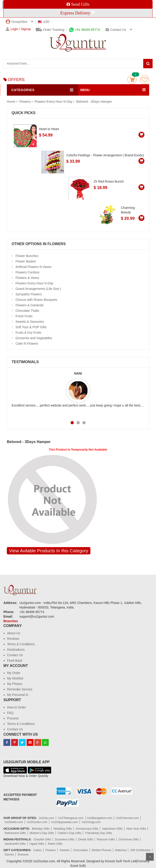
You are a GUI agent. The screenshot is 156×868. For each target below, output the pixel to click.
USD (44, 22)
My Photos (15, 684)
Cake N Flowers (27, 344)
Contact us (116, 30)
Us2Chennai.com (128, 818)
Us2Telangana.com (71, 818)
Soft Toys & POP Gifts (31, 327)
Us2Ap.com (47, 818)
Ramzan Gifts (106, 839)
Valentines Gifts (112, 829)
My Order (14, 673)
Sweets (65, 850)
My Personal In (18, 695)
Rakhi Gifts (55, 844)
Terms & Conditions (21, 644)
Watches (121, 850)
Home (11, 102)
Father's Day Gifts (70, 833)
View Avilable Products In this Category (49, 551)
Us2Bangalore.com (100, 818)
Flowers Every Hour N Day (54, 102)
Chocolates (81, 850)
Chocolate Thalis (27, 311)
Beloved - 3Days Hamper (94, 102)
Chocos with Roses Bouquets (36, 300)
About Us (14, 633)
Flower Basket (26, 261)
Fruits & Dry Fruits (28, 333)
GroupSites (17, 22)
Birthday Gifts (41, 829)
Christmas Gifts (129, 839)
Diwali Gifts (86, 839)
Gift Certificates (140, 850)
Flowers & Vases (27, 278)
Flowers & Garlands (29, 305)
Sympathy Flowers (29, 294)
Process (13, 718)
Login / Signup (18, 29)
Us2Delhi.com (14, 822)
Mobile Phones (102, 850)
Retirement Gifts (15, 833)
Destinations (16, 650)
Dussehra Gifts (65, 839)
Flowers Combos (27, 272)
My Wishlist (15, 678)
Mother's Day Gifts (42, 833)
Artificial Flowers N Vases (33, 267)
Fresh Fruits (24, 316)
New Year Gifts (136, 829)
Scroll (150, 857)
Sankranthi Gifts (15, 844)
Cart (132, 80)
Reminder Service (20, 689)
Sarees (9, 854)
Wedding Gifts (63, 829)
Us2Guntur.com (37, 822)
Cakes (37, 850)
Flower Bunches (27, 256)
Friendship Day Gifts (99, 833)
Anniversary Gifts (87, 829)
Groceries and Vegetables (34, 338)
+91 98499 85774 (84, 30)
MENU (85, 90)
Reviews (13, 639)
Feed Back (15, 661)
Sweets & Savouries (30, 322)
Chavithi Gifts (42, 839)
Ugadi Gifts (37, 844)
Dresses (23, 854)
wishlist (144, 80)
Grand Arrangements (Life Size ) (38, 289)
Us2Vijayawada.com (65, 822)
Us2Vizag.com (91, 822)
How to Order (17, 707)
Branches (11, 621)
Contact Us (15, 655)
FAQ (10, 713)
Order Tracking (50, 30)
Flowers (25, 102)
